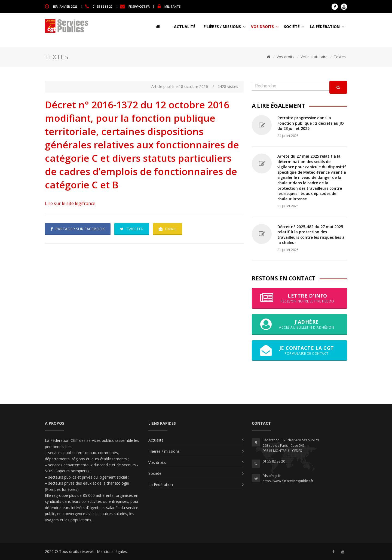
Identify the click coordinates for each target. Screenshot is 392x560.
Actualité (185, 27)
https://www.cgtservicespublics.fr (288, 481)
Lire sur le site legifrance (70, 203)
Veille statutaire (314, 57)
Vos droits (262, 27)
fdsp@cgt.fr (139, 6)
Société (292, 27)
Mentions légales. (112, 551)
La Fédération (325, 27)
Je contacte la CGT (299, 350)
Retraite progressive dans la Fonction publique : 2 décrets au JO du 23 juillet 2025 (311, 123)
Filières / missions (222, 27)
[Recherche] (291, 86)
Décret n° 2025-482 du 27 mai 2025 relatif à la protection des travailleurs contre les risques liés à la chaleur (311, 235)
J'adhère (299, 324)
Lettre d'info (299, 298)
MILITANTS (173, 6)
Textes (340, 57)
